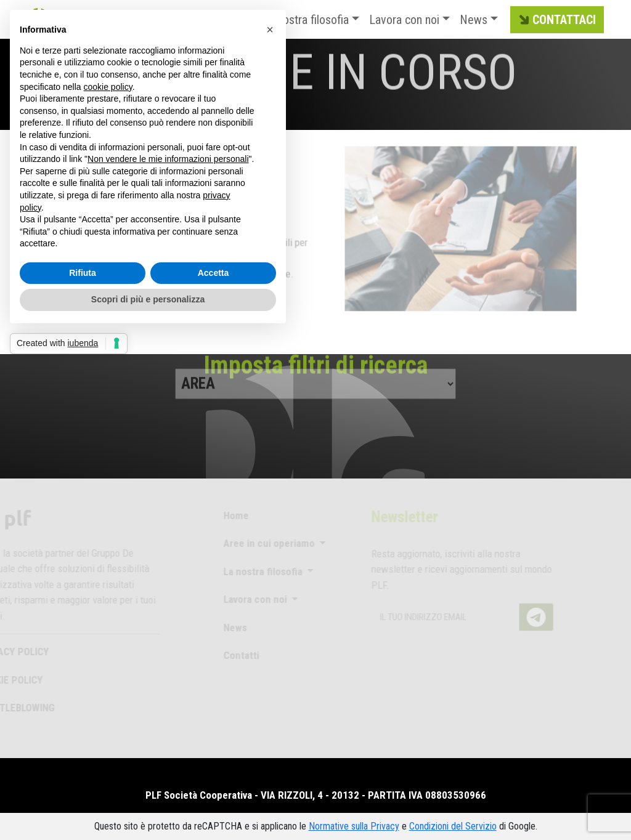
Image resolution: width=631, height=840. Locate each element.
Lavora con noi (404, 20)
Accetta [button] (214, 273)
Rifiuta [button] (83, 273)
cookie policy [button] (108, 87)
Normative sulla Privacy (354, 826)
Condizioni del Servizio (453, 826)
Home (230, 515)
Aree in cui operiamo (264, 543)
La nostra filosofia (306, 20)
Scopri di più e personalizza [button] (148, 299)
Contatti (235, 655)
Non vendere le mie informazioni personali (168, 159)
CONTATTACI (556, 20)
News (474, 20)
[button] (270, 30)
